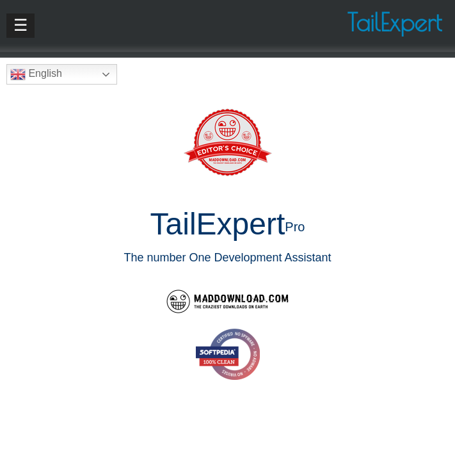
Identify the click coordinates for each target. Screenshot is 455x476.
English (36, 74)
